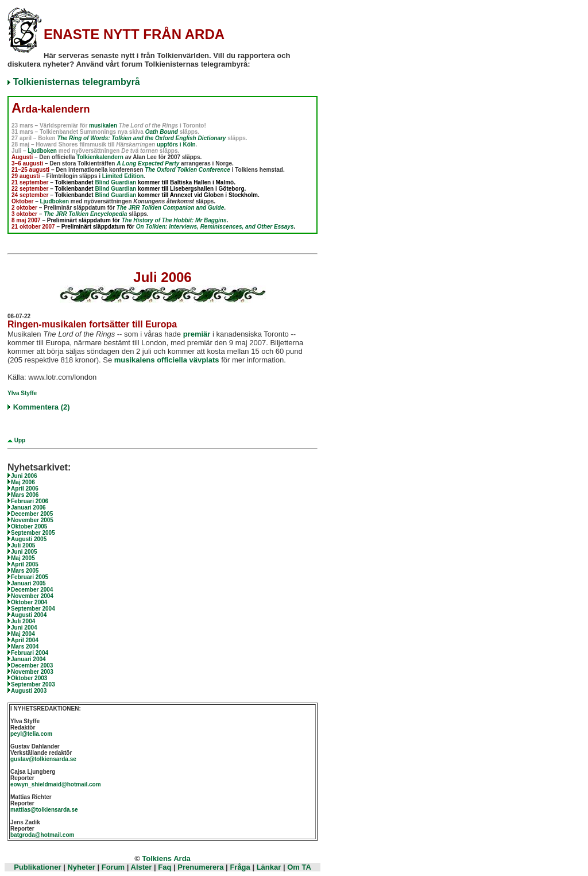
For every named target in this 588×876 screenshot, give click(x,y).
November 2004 (32, 596)
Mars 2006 (25, 495)
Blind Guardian (115, 182)
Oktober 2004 (29, 602)
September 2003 (33, 684)
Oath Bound (162, 132)
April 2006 (25, 489)
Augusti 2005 (29, 539)
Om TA (299, 867)
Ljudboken (42, 151)
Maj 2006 (23, 482)
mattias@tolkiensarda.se (44, 810)
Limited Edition (123, 176)
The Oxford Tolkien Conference (187, 170)
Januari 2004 (28, 659)
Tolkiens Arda (166, 858)
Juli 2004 (23, 621)
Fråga (240, 867)
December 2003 (32, 665)
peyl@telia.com (31, 734)
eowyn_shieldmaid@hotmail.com (56, 784)
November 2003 (32, 672)
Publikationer (37, 867)
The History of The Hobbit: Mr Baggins (174, 220)
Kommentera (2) (42, 407)
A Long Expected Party (148, 163)
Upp (19, 440)
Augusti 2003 (29, 691)
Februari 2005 (30, 577)
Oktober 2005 (29, 526)
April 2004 (25, 640)
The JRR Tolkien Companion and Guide (170, 208)
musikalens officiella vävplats (167, 360)
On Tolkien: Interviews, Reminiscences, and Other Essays (215, 227)
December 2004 (32, 590)
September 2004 (33, 609)
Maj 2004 (23, 634)
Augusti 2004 (29, 615)
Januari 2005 (28, 583)
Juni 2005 (24, 552)
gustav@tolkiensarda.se (43, 759)
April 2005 (25, 564)
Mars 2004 (25, 647)
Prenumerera (200, 867)
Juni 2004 (24, 628)
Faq (165, 867)
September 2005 (33, 533)
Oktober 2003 (29, 678)
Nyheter (81, 867)
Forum (113, 867)
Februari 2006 (30, 501)
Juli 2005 (23, 545)
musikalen (103, 126)
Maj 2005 (23, 558)
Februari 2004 (30, 653)
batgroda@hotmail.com (42, 835)
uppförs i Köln (176, 144)
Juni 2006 (24, 476)
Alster (142, 867)
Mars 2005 (25, 571)
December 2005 (32, 514)
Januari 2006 (28, 508)
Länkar (269, 867)
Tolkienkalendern (100, 157)
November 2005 (32, 520)
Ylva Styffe (22, 393)
